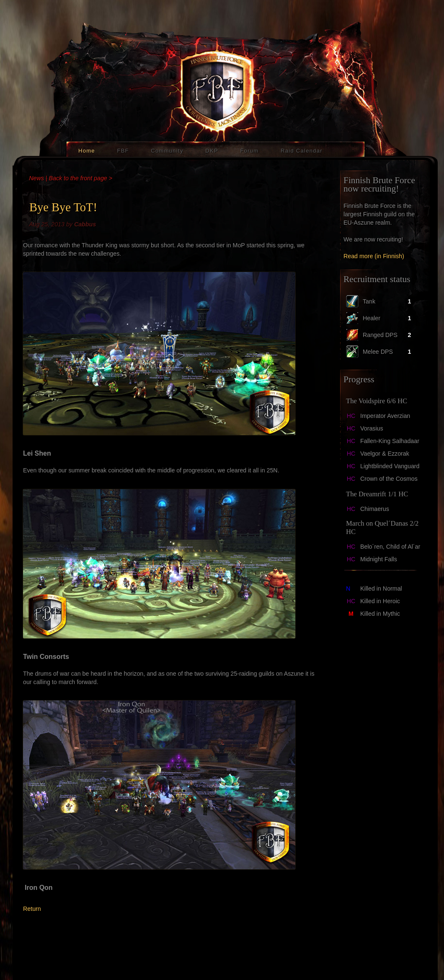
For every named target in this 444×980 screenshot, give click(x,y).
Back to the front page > (80, 178)
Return (32, 909)
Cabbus (85, 224)
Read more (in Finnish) (374, 256)
